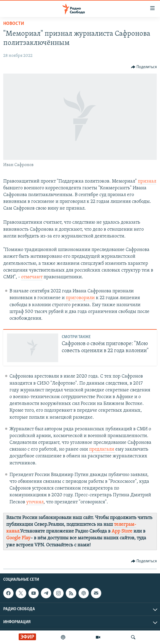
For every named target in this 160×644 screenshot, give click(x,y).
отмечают (32, 277)
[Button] (144, 67)
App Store (122, 531)
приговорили (80, 298)
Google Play (18, 538)
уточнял (35, 502)
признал (147, 181)
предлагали (102, 449)
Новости (14, 24)
